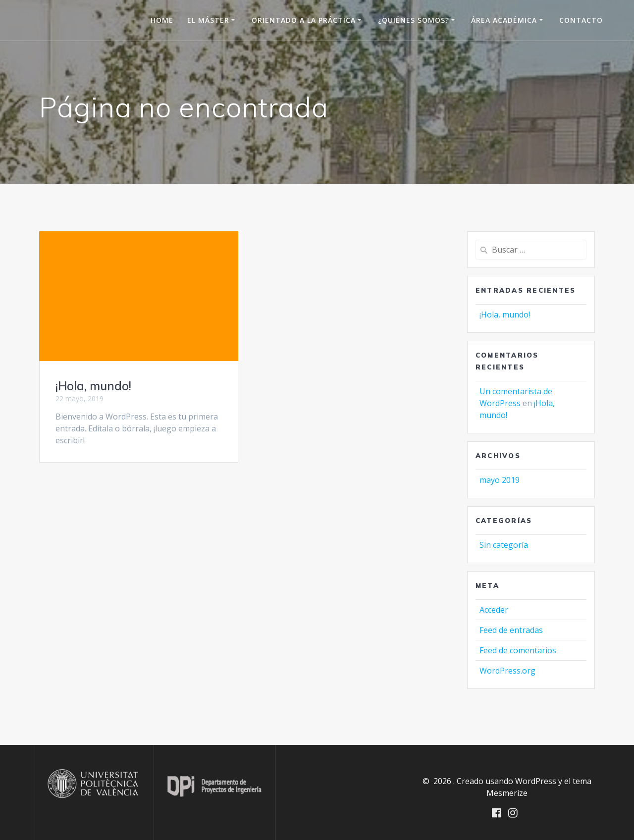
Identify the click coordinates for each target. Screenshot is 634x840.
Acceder (494, 610)
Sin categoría (504, 545)
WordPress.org (507, 671)
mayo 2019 (500, 480)
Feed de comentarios (518, 650)
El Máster (208, 20)
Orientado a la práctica (304, 20)
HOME (162, 20)
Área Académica (504, 20)
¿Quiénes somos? (414, 20)
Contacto (581, 20)
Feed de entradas (511, 630)
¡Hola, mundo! (93, 386)
